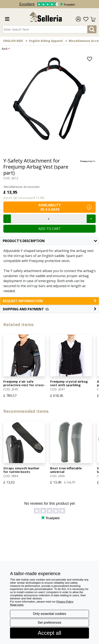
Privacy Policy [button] (65, 602)
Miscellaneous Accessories (22, 187)
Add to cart (49, 229)
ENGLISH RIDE (13, 41)
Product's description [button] (50, 241)
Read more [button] (17, 605)
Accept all (50, 633)
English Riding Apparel (46, 41)
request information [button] (49, 301)
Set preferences (50, 623)
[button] (49, 309)
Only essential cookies (49, 614)
